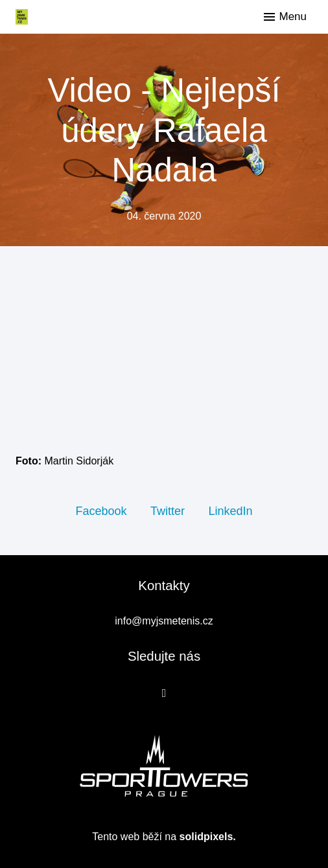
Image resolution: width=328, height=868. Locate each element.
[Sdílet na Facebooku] (101, 510)
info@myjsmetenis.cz (164, 621)
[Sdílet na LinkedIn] (230, 510)
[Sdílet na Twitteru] (168, 510)
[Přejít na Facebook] (164, 693)
